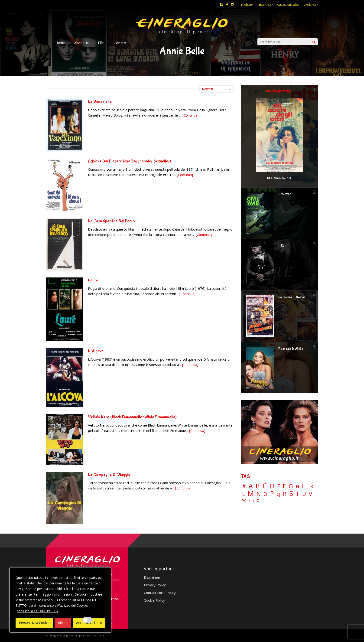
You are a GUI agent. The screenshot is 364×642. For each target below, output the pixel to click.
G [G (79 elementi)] (291, 486)
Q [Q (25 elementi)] (278, 494)
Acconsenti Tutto (89, 623)
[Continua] (190, 115)
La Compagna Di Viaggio (109, 475)
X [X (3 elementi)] (249, 501)
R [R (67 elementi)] (285, 494)
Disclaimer (247, 5)
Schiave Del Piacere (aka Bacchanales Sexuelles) (130, 161)
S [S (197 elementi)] (291, 494)
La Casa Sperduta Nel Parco (111, 221)
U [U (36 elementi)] (304, 494)
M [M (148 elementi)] (251, 493)
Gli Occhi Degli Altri (279, 178)
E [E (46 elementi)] (279, 487)
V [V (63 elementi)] (310, 494)
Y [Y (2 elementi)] (254, 501)
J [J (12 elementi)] (307, 487)
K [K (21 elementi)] (312, 487)
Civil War (284, 194)
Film (101, 43)
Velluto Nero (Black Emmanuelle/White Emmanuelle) (132, 417)
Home (60, 43)
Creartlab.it (98, 635)
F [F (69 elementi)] (284, 486)
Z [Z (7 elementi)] (258, 500)
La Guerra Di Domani (292, 297)
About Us (81, 43)
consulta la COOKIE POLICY (37, 611)
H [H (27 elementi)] (297, 487)
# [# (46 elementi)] (244, 487)
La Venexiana (100, 102)
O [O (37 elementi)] (265, 494)
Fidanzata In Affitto (291, 349)
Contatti (121, 43)
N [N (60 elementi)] (259, 494)
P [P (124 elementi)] (272, 494)
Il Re (281, 246)
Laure (93, 280)
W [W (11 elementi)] (244, 500)
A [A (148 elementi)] (251, 486)
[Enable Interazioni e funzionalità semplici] (88, 620)
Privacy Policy (265, 5)
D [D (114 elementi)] (272, 486)
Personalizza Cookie (34, 623)
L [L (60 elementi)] (244, 494)
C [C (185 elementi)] (265, 486)
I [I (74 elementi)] (303, 486)
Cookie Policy (311, 5)
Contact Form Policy (288, 5)
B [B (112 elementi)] (258, 486)
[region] (60, 600)
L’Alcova (96, 351)
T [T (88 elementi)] (298, 494)
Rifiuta (63, 623)
